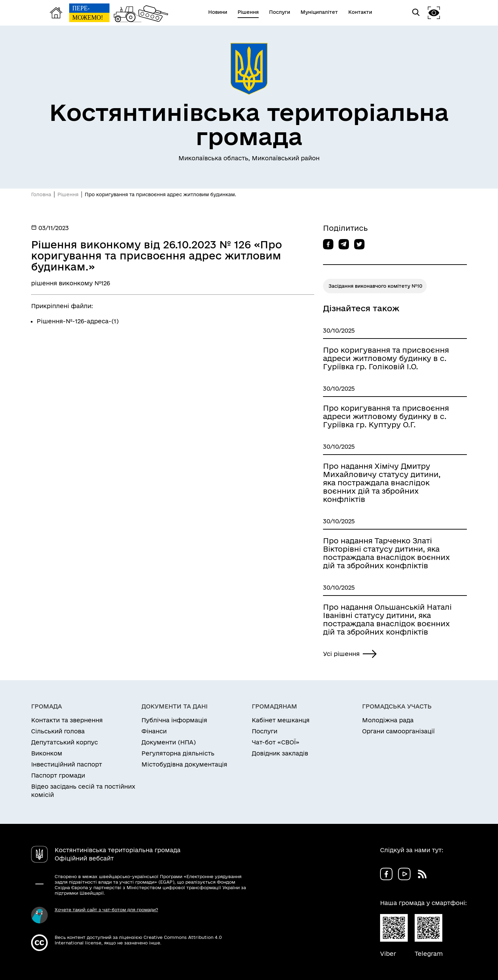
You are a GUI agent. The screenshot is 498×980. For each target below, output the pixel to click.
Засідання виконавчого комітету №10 (375, 286)
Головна (41, 194)
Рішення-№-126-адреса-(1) (78, 321)
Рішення (68, 194)
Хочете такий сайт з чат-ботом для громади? (106, 910)
